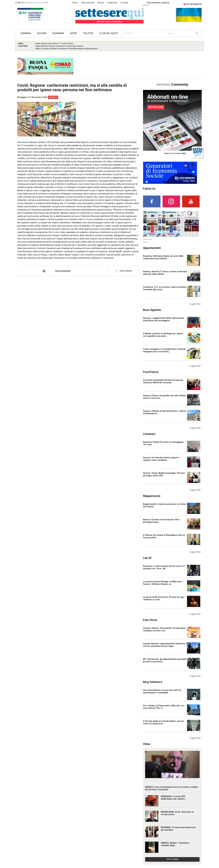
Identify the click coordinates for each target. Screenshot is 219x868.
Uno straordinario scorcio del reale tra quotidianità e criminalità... (162, 691)
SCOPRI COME (156, 107)
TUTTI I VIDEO (172, 859)
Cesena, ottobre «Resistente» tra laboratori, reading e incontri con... (165, 629)
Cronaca (26, 33)
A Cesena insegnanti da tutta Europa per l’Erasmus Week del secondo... (163, 381)
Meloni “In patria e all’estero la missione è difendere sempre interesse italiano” (67, 49)
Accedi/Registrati (193, 4)
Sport (73, 33)
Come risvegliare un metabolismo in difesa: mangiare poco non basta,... (165, 350)
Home (75, 3)
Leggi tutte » (196, 304)
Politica (88, 33)
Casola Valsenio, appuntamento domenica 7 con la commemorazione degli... (165, 645)
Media (101, 3)
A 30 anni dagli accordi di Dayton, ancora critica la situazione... (164, 722)
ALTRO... (128, 33)
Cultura (41, 33)
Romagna (22, 97)
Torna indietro (124, 271)
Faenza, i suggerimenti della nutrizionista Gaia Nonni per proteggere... (164, 319)
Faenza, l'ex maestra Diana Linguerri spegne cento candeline (161, 459)
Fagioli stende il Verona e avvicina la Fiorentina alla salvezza (59, 46)
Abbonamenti (88, 3)
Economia (58, 33)
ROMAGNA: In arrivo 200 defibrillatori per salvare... (174, 798)
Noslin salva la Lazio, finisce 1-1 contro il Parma (54, 44)
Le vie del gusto (109, 33)
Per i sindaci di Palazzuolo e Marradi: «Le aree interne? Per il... (164, 707)
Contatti (124, 3)
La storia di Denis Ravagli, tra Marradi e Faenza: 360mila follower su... (163, 583)
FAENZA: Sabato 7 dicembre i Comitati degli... (175, 844)
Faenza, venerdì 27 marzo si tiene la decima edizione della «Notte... (165, 273)
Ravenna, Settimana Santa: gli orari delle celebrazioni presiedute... (163, 257)
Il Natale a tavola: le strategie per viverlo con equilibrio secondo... (163, 335)
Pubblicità (112, 3)
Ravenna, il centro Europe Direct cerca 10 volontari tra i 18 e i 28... (164, 567)
